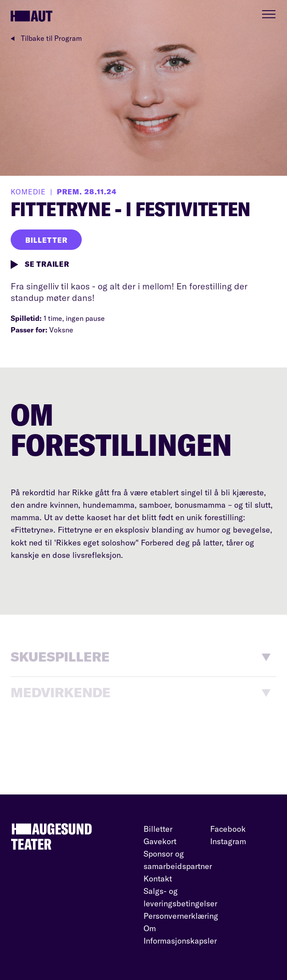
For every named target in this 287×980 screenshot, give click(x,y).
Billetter (158, 829)
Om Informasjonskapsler (180, 935)
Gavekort (160, 841)
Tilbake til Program (46, 38)
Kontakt (158, 879)
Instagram (228, 841)
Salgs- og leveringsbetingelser (180, 897)
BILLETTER (46, 240)
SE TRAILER (40, 265)
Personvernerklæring (181, 916)
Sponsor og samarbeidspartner (178, 860)
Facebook (228, 829)
